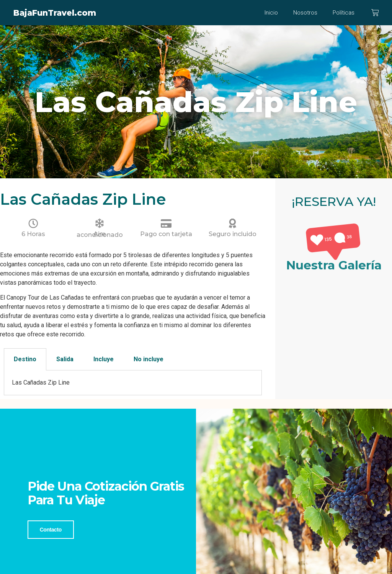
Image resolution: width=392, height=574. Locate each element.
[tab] (25, 359)
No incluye (149, 359)
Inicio (271, 13)
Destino (25, 359)
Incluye (104, 359)
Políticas (344, 13)
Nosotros (305, 13)
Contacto (51, 529)
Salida (65, 359)
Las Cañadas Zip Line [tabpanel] (41, 382)
